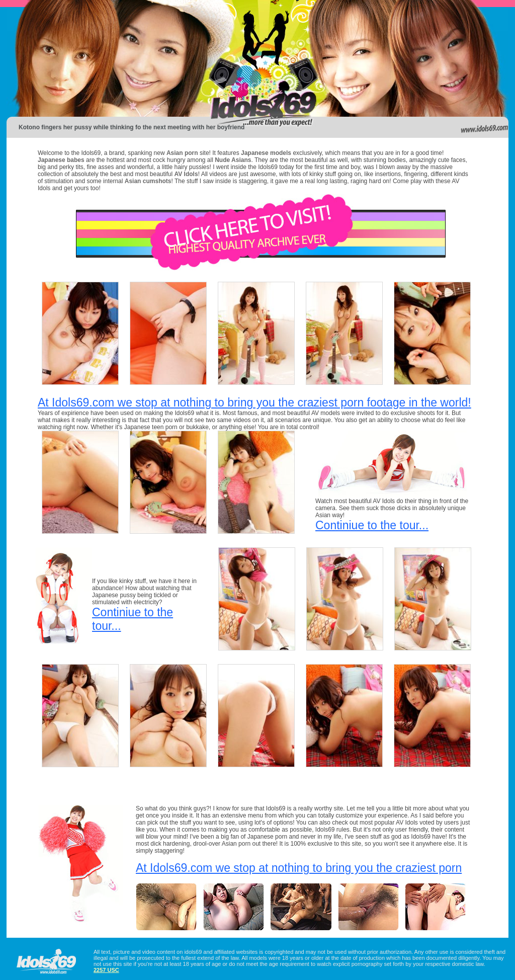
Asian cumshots (148, 181)
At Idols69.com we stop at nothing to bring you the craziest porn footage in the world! (254, 402)
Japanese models (266, 153)
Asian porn (182, 153)
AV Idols (186, 174)
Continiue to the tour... (372, 525)
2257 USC (106, 970)
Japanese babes (61, 160)
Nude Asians (233, 160)
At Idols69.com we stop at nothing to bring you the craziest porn (299, 868)
